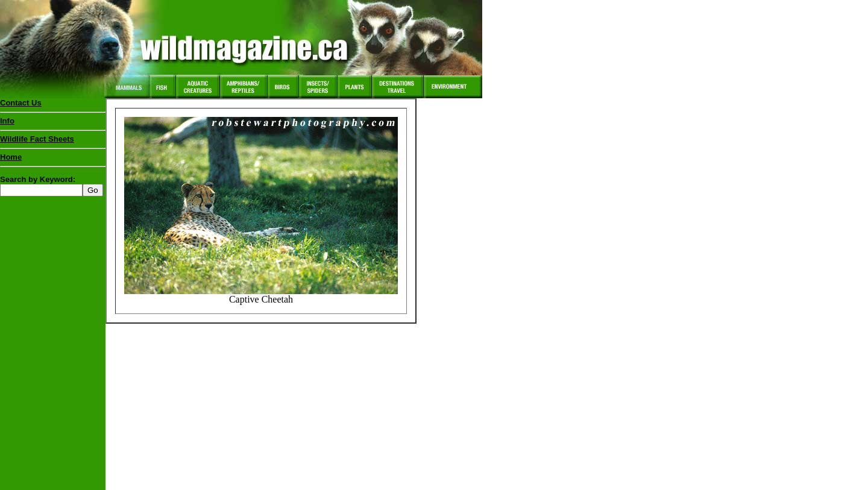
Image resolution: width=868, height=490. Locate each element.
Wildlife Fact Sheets (53, 142)
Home (11, 157)
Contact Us (21, 103)
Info (7, 121)
